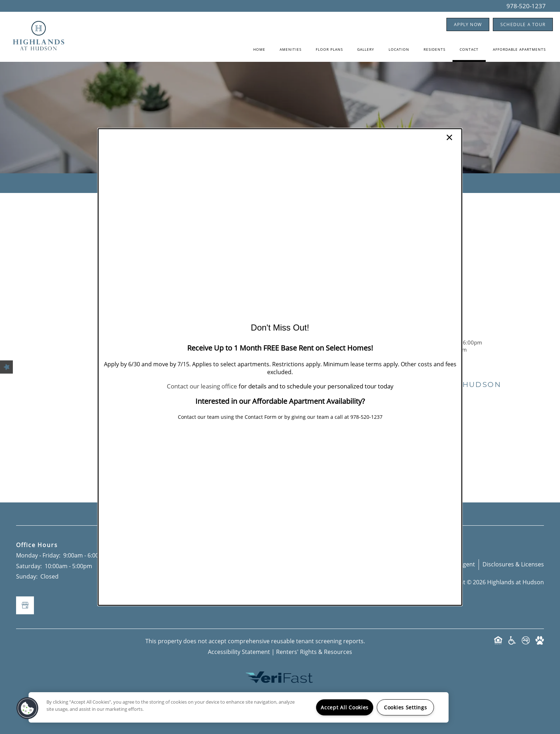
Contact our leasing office (202, 386)
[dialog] (280, 367)
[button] (27, 708)
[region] (239, 707)
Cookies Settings (406, 707)
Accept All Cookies (345, 707)
